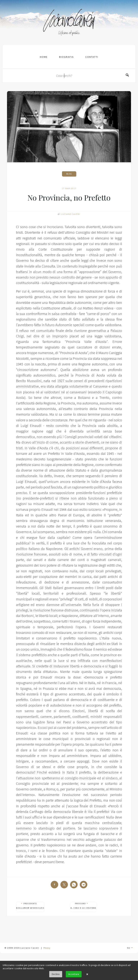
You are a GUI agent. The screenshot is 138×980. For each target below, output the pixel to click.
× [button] (87, 974)
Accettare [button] (74, 974)
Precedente (30, 906)
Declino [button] (56, 974)
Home (44, 57)
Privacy (47, 948)
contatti (92, 57)
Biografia (66, 57)
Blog (69, 174)
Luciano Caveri (71, 214)
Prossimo (83, 906)
